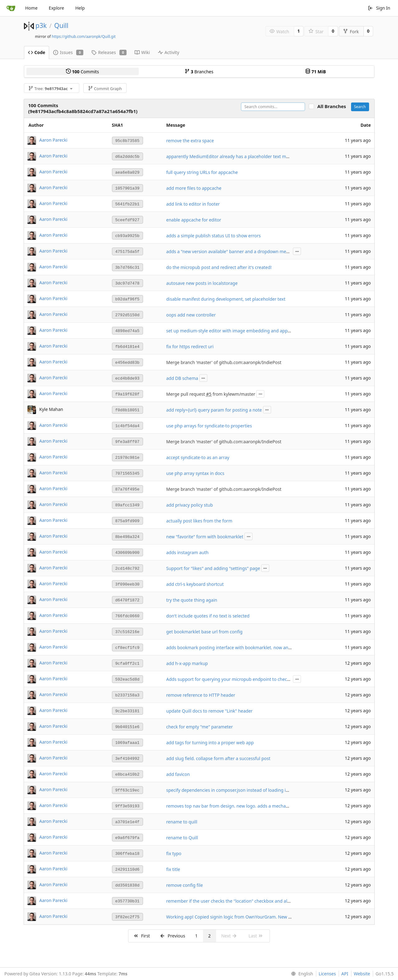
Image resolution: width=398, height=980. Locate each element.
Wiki (142, 52)
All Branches (334, 106)
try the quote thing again (192, 600)
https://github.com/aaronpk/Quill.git (84, 36)
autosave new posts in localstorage (202, 283)
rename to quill (182, 822)
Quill (61, 25)
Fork (351, 32)
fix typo (174, 853)
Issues (68, 52)
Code (37, 52)
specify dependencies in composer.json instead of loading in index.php (238, 790)
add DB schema (182, 378)
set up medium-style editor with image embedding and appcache (233, 331)
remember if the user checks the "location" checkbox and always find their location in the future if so (269, 901)
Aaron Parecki (53, 140)
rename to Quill (182, 838)
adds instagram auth (187, 552)
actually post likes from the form (199, 521)
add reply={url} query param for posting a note (214, 410)
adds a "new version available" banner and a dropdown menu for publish (241, 251)
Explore (56, 8)
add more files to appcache (194, 188)
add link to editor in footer (193, 204)
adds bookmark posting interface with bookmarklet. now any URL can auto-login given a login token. (269, 647)
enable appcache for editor (194, 220)
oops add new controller (191, 315)
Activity (169, 52)
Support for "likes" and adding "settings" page (213, 568)
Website (362, 974)
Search (360, 107)
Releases (109, 52)
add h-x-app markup (187, 663)
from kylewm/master (233, 394)
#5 (209, 394)
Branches (199, 72)
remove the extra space (190, 141)
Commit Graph (105, 89)
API (345, 974)
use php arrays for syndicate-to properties (209, 426)
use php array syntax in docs (195, 473)
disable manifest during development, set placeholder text (226, 299)
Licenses (327, 974)
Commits (82, 72)
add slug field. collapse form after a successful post (218, 758)
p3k (41, 25)
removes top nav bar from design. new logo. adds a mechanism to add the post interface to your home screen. (279, 806)
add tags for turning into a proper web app (210, 743)
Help (80, 8)
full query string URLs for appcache (202, 172)
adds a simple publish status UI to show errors (214, 236)
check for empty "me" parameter (200, 727)
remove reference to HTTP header (201, 695)
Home (31, 8)
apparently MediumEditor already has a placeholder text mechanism (236, 156)
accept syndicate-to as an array (198, 457)
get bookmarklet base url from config (204, 632)
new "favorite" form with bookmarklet (205, 537)
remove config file (185, 885)
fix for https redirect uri (190, 346)
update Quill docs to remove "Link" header (210, 711)
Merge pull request (186, 394)
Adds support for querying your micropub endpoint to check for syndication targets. (252, 679)
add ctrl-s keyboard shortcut (195, 584)
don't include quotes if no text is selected (208, 616)
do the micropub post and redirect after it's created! (219, 267)
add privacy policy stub (190, 505)
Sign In (379, 8)
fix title (173, 869)
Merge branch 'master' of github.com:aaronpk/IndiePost (224, 362)
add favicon (178, 774)
